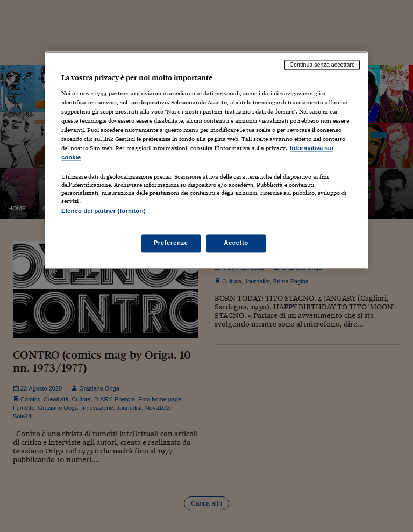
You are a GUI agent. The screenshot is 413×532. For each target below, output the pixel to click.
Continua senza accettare (322, 65)
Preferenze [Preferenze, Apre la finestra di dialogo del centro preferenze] (171, 243)
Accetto (236, 243)
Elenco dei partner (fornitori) (104, 211)
